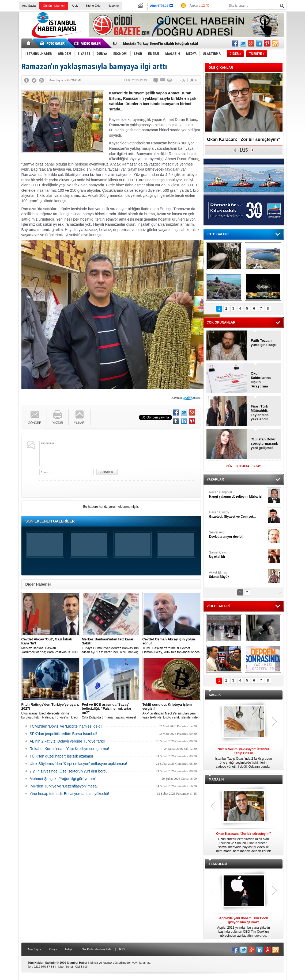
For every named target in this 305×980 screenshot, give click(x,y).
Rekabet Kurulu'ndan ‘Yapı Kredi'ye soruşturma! (69, 749)
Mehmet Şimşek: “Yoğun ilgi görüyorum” (63, 779)
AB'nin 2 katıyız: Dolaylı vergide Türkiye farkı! (67, 741)
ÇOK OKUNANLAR (221, 322)
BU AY (257, 466)
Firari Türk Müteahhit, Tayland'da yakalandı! (260, 413)
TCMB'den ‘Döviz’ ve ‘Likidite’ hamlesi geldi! (66, 726)
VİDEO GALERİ (218, 606)
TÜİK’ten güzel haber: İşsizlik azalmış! (61, 756)
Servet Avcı (237, 535)
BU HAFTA (242, 466)
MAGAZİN (216, 779)
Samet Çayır (237, 555)
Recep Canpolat (237, 495)
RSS (122, 949)
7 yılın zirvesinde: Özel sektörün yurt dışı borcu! (69, 771)
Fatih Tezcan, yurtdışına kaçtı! (264, 343)
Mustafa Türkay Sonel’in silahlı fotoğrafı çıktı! (161, 43)
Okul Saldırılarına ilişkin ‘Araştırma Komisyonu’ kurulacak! (261, 380)
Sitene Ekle (93, 6)
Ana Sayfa (29, 6)
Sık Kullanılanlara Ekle (97, 949)
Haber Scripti (65, 967)
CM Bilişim (82, 967)
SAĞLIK (215, 695)
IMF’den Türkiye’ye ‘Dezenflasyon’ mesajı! (65, 786)
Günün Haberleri (54, 6)
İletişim (70, 949)
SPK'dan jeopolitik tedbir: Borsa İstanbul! (64, 734)
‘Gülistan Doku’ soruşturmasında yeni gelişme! (264, 443)
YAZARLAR (215, 479)
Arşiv (75, 6)
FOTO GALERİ (218, 234)
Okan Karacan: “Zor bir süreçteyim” (244, 139)
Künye (53, 949)
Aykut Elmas (237, 575)
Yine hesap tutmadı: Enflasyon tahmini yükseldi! (69, 794)
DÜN (229, 466)
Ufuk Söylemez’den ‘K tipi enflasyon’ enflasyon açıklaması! (78, 764)
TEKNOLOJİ (218, 864)
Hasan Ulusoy (237, 515)
